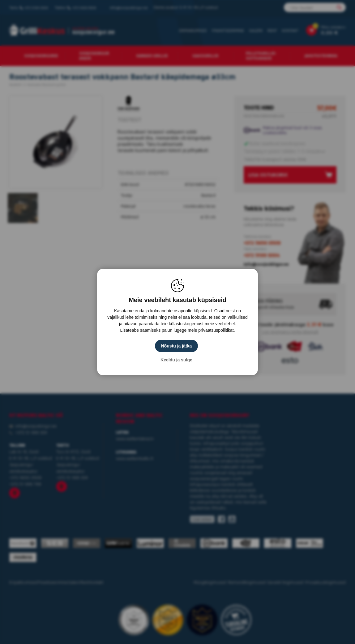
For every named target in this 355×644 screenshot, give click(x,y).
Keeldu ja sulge (178, 360)
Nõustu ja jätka (177, 346)
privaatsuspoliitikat (216, 330)
